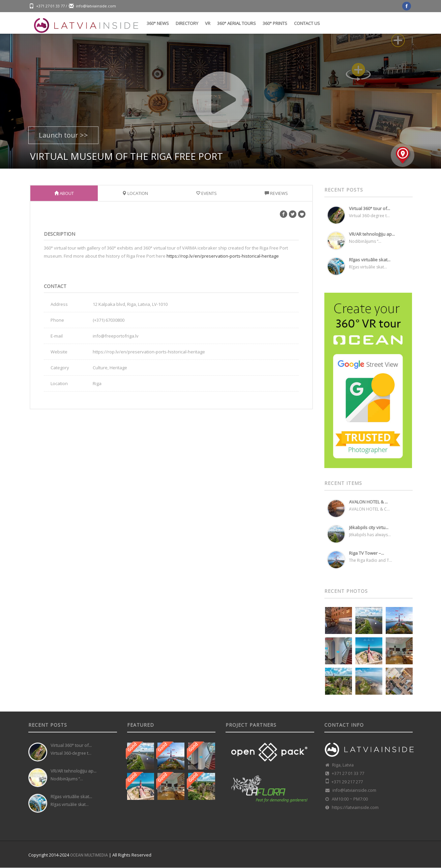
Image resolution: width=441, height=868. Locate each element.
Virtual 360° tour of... (370, 208)
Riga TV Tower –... (366, 553)
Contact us (307, 23)
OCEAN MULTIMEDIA (89, 855)
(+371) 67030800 (109, 320)
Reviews (276, 193)
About (64, 193)
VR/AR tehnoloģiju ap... (372, 234)
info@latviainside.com (96, 6)
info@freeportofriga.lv (116, 336)
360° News (158, 23)
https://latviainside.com (355, 807)
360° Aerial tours (237, 23)
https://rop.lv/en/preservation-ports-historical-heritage (223, 256)
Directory (187, 23)
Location (135, 193)
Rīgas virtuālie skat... (370, 260)
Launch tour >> (63, 135)
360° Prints (275, 23)
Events (206, 193)
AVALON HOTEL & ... (368, 502)
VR (208, 23)
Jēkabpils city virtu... (369, 527)
